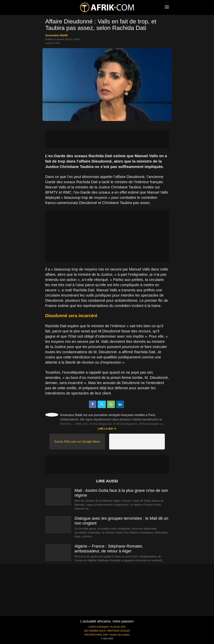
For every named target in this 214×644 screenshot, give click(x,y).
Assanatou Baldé (57, 35)
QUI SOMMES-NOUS (95, 631)
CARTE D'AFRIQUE (98, 627)
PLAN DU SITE (118, 627)
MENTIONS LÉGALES (119, 631)
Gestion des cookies (120, 635)
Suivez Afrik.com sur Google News (77, 442)
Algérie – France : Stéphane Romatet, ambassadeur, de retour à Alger (109, 549)
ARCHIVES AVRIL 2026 (96, 635)
